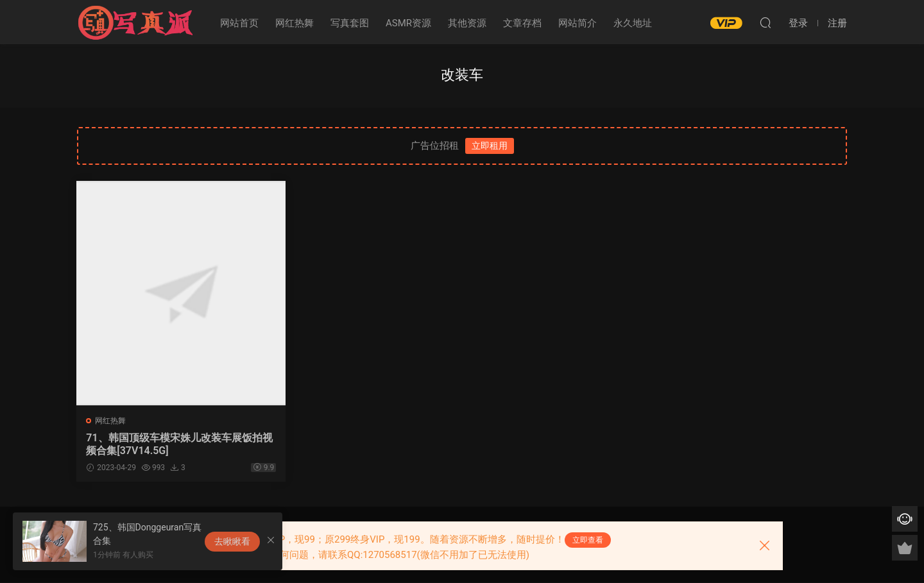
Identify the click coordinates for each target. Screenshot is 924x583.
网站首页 (239, 23)
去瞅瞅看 (232, 541)
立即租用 (490, 146)
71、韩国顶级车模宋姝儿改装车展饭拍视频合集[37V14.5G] (164, 444)
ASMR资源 (408, 23)
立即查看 (588, 540)
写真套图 (350, 23)
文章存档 (522, 23)
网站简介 (577, 23)
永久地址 (633, 23)
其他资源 (467, 23)
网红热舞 (295, 23)
